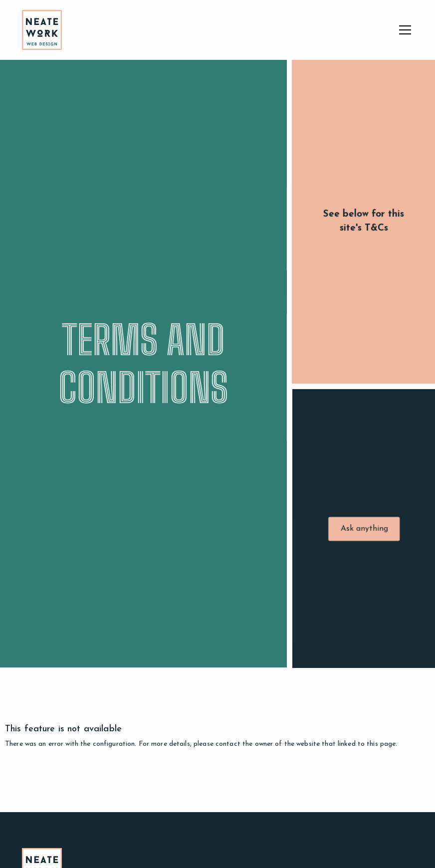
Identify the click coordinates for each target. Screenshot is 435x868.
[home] (42, 30)
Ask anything (365, 530)
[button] (403, 30)
